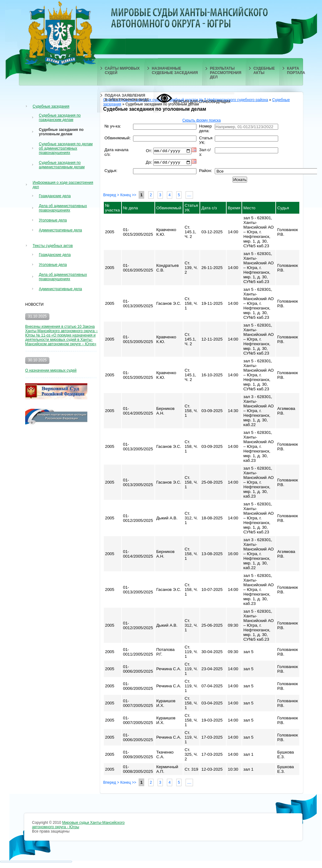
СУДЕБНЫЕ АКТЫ (264, 71)
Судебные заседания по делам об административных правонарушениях (66, 148)
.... (189, 196)
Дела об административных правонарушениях (63, 208)
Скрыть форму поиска (202, 120)
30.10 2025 (37, 360)
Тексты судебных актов (53, 246)
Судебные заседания (51, 106)
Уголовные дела (53, 220)
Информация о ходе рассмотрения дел (63, 185)
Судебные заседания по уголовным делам (61, 132)
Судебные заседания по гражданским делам (60, 118)
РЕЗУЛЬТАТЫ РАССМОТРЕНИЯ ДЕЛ (225, 73)
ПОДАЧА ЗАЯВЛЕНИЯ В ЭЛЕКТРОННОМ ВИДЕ (127, 98)
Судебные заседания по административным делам (62, 165)
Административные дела (60, 230)
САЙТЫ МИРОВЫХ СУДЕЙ (122, 71)
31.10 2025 (37, 316)
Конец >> (128, 196)
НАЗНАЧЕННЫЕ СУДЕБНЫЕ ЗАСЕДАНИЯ (175, 71)
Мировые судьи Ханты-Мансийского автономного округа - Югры (78, 826)
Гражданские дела (55, 196)
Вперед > (111, 196)
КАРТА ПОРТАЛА (296, 71)
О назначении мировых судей (51, 370)
